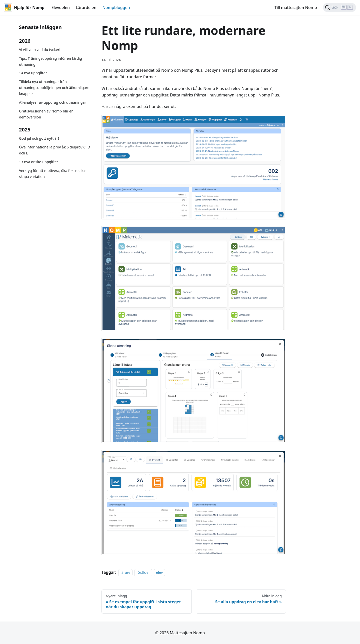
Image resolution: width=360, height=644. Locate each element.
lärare (125, 572)
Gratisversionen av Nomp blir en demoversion (46, 114)
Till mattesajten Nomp (296, 7)
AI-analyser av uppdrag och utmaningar (53, 102)
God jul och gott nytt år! (39, 138)
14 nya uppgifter (33, 73)
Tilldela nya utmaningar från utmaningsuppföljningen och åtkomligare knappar (54, 88)
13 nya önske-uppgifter (39, 162)
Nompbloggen (116, 7)
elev (159, 572)
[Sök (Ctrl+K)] (339, 7)
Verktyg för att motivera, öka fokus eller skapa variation (52, 174)
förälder (143, 572)
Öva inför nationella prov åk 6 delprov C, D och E (54, 150)
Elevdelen (61, 7)
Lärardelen (86, 7)
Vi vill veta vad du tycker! (40, 50)
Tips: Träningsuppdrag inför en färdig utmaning (50, 61)
